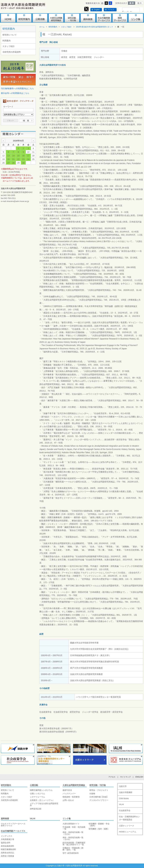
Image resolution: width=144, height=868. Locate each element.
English (97, 10)
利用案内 (7, 41)
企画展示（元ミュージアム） (42, 800)
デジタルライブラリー (99, 800)
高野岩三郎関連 (7, 856)
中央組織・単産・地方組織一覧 (74, 828)
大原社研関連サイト (71, 824)
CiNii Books (124, 798)
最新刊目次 (67, 790)
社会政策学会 (125, 810)
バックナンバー (69, 794)
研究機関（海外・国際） (99, 829)
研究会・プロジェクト (99, 790)
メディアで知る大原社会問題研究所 (44, 804)
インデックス (7, 836)
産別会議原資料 (7, 846)
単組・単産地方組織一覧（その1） (73, 833)
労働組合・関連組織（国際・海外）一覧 (73, 849)
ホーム (42, 27)
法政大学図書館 (126, 792)
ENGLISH (139, 777)
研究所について (10, 35)
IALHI (33, 819)
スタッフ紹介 (9, 46)
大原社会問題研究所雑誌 (74, 785)
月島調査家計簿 (7, 839)
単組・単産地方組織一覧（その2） (73, 838)
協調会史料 (6, 843)
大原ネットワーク (127, 826)
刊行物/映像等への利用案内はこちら (17, 88)
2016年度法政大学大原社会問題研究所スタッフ (94, 27)
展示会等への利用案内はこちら (15, 93)
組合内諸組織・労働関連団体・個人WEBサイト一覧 (74, 844)
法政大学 (123, 786)
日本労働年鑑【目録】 (99, 797)
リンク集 (67, 819)
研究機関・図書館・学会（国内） (99, 825)
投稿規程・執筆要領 (71, 797)
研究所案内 (9, 29)
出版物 (92, 794)
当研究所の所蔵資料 (12, 52)
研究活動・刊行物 (98, 785)
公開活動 (34, 785)
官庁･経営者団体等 (71, 853)
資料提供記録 (36, 809)
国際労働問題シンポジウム (41, 790)
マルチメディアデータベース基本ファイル (13, 825)
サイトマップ (125, 777)
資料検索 (5, 819)
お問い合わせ (68, 800)
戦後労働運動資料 (8, 849)
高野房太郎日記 (7, 853)
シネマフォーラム (37, 797)
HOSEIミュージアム (128, 832)
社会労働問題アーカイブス (13, 831)
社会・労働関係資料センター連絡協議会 (129, 818)
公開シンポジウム (37, 794)
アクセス (111, 10)
